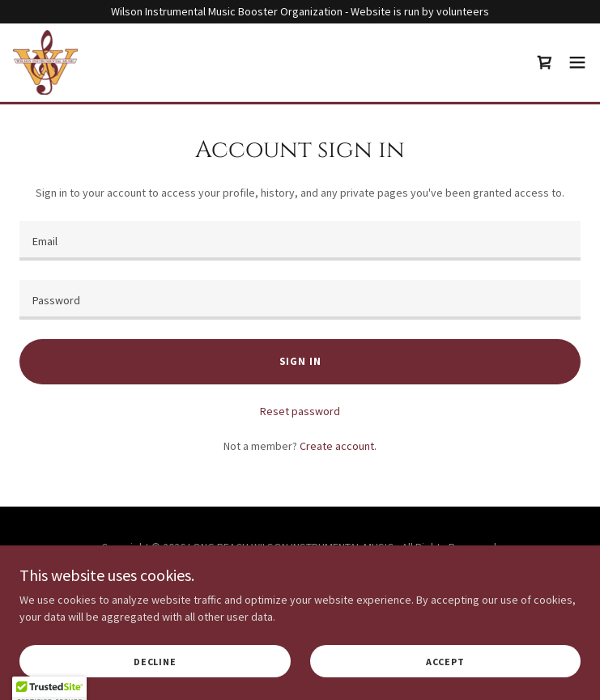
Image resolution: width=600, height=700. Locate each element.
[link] (45, 62)
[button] (577, 62)
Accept (445, 662)
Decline (155, 662)
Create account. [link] (338, 446)
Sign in (300, 361)
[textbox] (300, 241)
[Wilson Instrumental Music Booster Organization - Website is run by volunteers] (300, 12)
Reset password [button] (300, 411)
